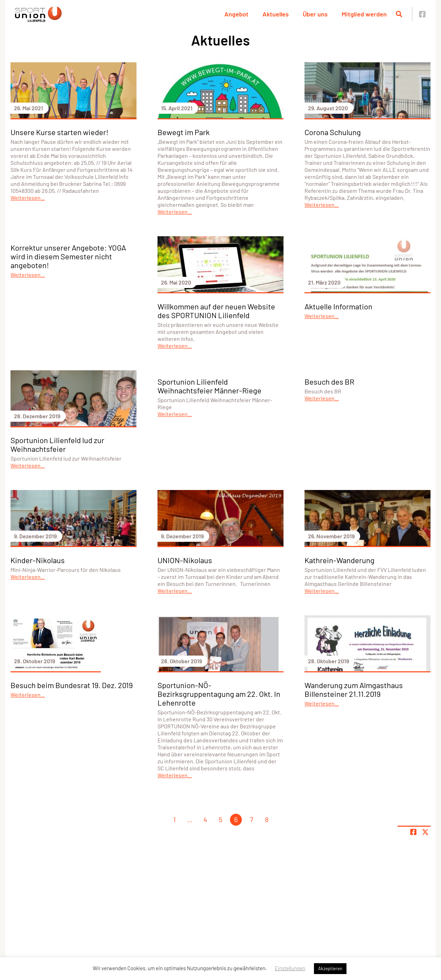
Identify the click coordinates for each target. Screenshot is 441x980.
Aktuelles (276, 14)
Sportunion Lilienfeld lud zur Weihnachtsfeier (57, 444)
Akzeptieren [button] (330, 968)
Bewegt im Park (184, 132)
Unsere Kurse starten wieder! (59, 132)
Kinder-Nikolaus (38, 560)
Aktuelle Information (338, 306)
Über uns (315, 14)
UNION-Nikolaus (185, 560)
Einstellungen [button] (290, 968)
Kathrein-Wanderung (339, 560)
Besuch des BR (329, 381)
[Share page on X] (425, 832)
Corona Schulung (333, 132)
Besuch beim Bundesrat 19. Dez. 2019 (72, 685)
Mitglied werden (364, 14)
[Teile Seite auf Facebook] (413, 832)
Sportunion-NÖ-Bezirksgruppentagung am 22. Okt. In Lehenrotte (219, 694)
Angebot (236, 14)
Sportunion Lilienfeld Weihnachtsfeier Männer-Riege (209, 386)
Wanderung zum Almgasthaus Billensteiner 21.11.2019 (354, 689)
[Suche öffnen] (399, 14)
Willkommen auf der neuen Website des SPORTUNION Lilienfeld (216, 311)
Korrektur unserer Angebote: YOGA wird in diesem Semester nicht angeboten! (68, 256)
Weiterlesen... (28, 198)
